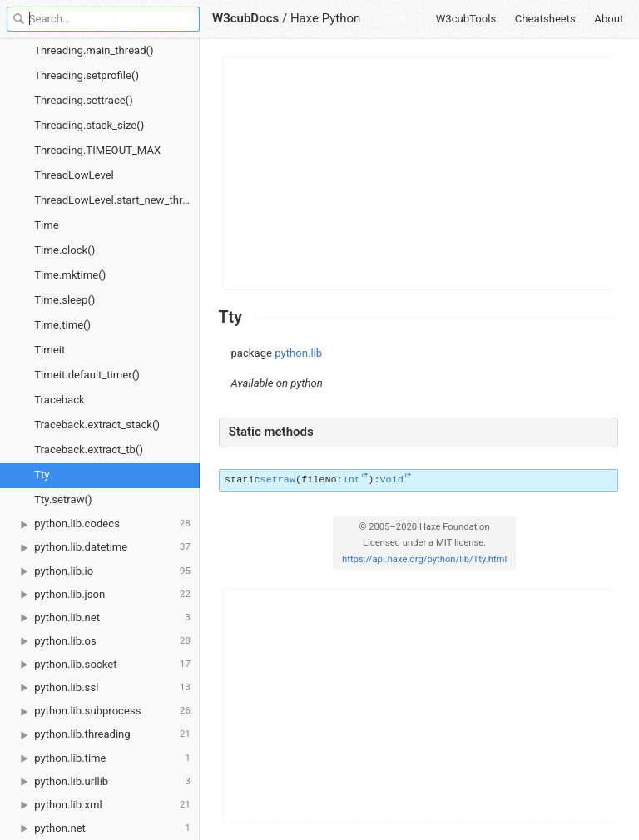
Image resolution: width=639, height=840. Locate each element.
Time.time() (62, 325)
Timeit (50, 350)
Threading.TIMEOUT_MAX (97, 150)
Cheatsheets (545, 19)
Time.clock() (64, 250)
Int (352, 480)
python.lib (298, 353)
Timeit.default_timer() (87, 375)
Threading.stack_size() (89, 125)
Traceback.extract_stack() (97, 425)
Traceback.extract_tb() (89, 450)
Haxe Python (326, 18)
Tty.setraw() (63, 499)
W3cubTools (466, 19)
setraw (278, 480)
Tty (42, 474)
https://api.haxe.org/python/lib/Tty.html (424, 559)
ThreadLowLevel (74, 175)
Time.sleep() (64, 300)
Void (391, 480)
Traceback (59, 400)
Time (46, 225)
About (609, 19)
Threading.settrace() (84, 100)
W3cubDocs (245, 18)
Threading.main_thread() (94, 50)
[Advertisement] (419, 173)
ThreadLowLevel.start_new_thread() (117, 200)
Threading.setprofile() (87, 75)
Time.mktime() (70, 275)
